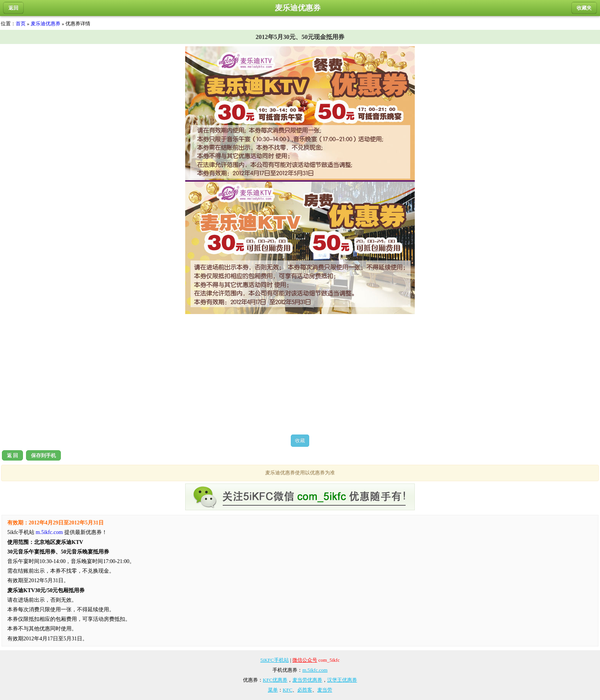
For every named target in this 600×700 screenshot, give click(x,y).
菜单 (273, 690)
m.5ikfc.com (49, 532)
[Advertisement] (300, 374)
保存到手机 (43, 455)
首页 (21, 24)
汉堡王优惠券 (342, 680)
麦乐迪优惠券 (46, 24)
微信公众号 (305, 660)
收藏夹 (584, 8)
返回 (13, 8)
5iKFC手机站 (274, 660)
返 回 (12, 455)
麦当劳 (325, 690)
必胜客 (305, 690)
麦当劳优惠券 (307, 680)
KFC (288, 690)
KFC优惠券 (275, 680)
